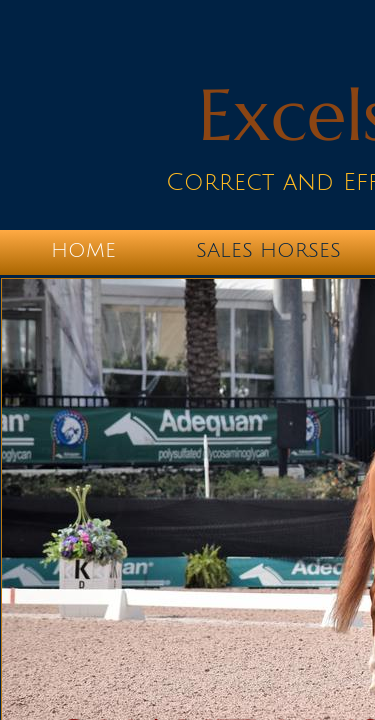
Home (83, 251)
